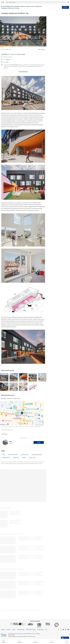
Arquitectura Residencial (37, 455)
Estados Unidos (21, 54)
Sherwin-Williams (14, 65)
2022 (7, 62)
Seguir (39, 442)
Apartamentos (5, 54)
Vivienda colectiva (6, 458)
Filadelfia (10, 123)
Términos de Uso (30, 6)
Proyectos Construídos (13, 455)
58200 (8, 60)
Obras (4, 455)
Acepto (65, 7)
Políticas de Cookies (14, 8)
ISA (10, 57)
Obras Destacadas (25, 455)
